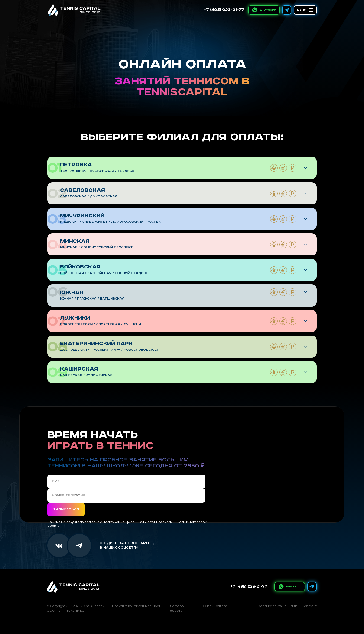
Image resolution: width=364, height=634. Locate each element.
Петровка (76, 165)
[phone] (126, 496)
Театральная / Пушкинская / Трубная (97, 171)
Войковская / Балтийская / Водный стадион (104, 273)
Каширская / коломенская (86, 375)
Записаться (66, 510)
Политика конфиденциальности (137, 606)
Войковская (80, 267)
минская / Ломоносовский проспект (96, 247)
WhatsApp (268, 10)
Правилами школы (171, 522)
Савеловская (83, 190)
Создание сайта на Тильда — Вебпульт (287, 606)
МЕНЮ (301, 10)
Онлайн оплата (215, 606)
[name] (126, 482)
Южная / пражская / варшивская (92, 299)
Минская (75, 241)
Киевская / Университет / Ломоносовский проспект (112, 222)
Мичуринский (82, 216)
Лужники (75, 318)
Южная (72, 292)
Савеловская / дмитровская (89, 197)
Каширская (79, 369)
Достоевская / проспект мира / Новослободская (109, 350)
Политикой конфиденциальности (129, 522)
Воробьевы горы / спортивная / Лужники (101, 324)
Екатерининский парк (96, 344)
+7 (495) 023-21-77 (224, 10)
